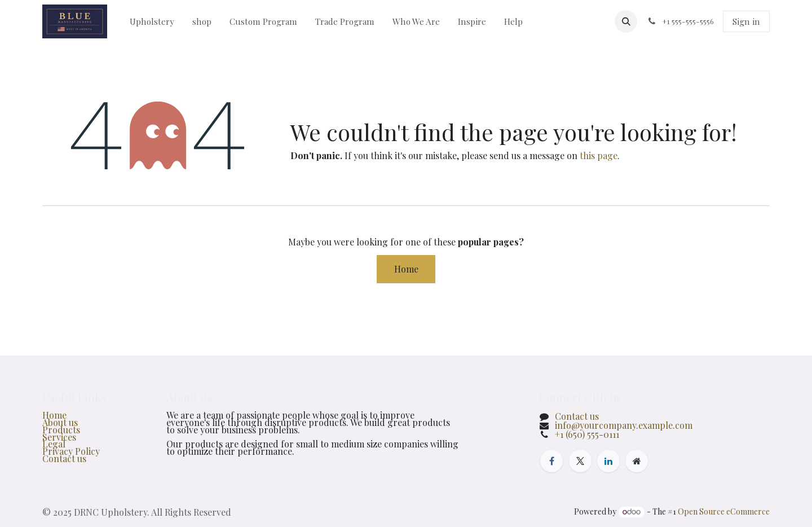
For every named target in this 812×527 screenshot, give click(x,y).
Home (406, 269)
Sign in (746, 21)
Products (61, 430)
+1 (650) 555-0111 (587, 434)
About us (60, 422)
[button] (626, 21)
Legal (54, 444)
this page (599, 155)
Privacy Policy (71, 451)
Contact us (64, 458)
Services (59, 437)
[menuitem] (152, 21)
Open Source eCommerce (724, 511)
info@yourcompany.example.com (624, 425)
